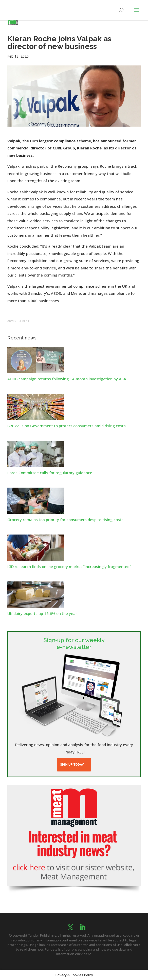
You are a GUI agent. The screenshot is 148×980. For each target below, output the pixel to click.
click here (132, 945)
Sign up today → (74, 764)
